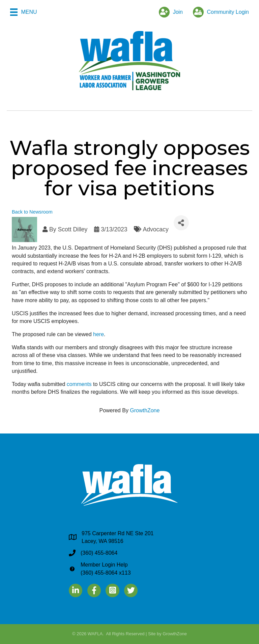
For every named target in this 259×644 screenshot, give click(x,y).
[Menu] (24, 12)
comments (79, 384)
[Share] (181, 223)
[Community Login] (219, 12)
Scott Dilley (73, 229)
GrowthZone (145, 410)
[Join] (169, 12)
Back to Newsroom (32, 212)
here (98, 334)
